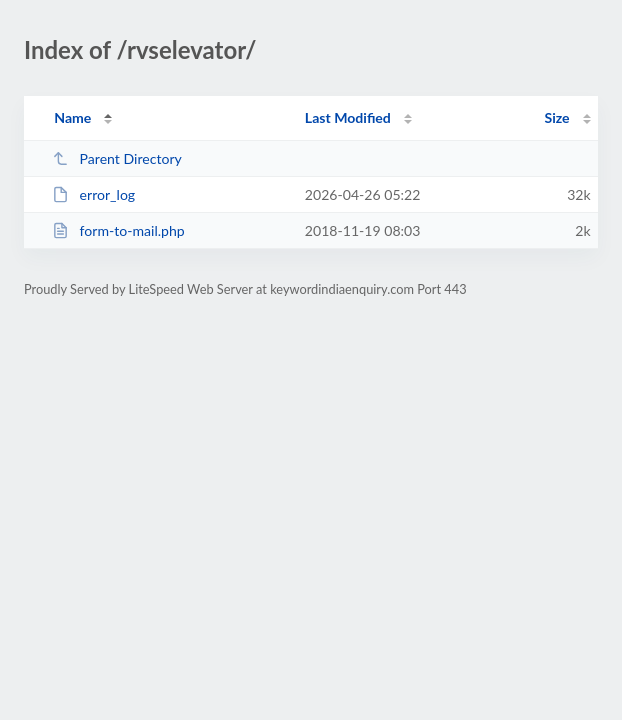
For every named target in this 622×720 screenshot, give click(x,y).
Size (557, 117)
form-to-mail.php (118, 230)
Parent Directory (117, 158)
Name (72, 117)
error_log (93, 194)
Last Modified (348, 117)
